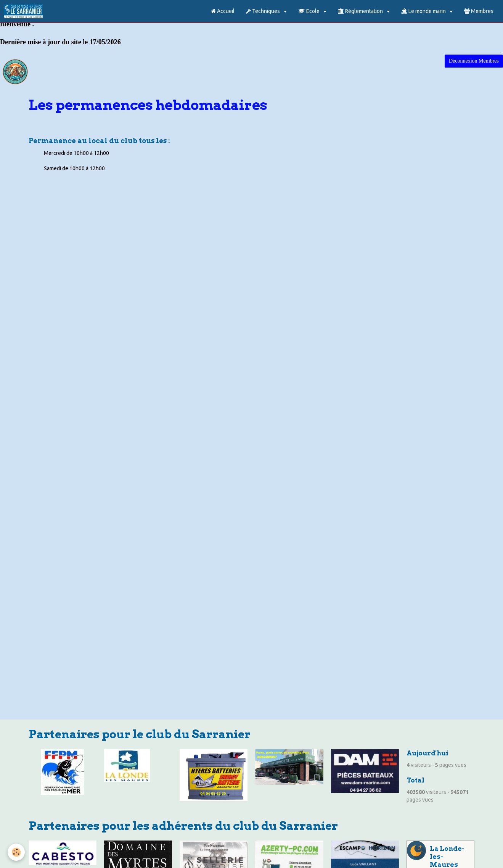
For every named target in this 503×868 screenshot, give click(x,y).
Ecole (309, 11)
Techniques (264, 11)
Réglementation (361, 11)
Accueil (223, 11)
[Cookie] (16, 852)
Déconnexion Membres (474, 61)
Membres (479, 11)
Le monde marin (424, 11)
